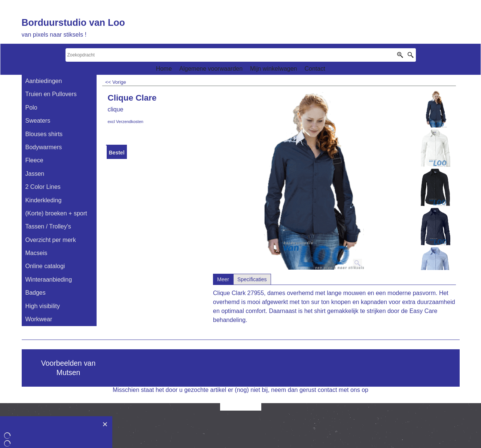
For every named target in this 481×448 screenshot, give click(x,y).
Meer (223, 279)
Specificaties (252, 279)
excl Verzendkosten (126, 122)
